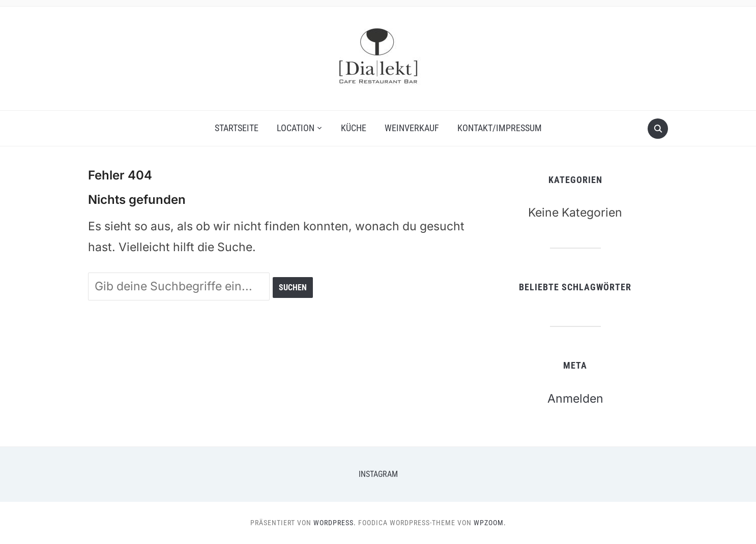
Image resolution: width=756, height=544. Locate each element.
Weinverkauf (412, 128)
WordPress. (335, 523)
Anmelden (575, 399)
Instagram (378, 474)
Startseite (237, 128)
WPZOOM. (490, 523)
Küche (354, 128)
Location (296, 128)
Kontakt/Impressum (500, 128)
